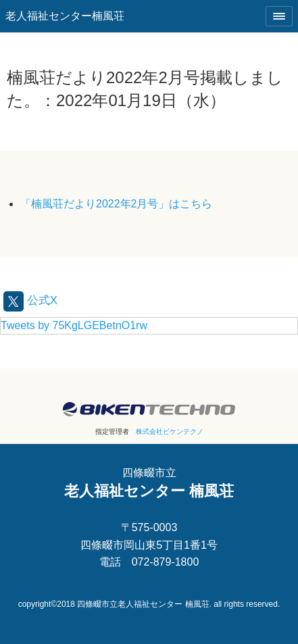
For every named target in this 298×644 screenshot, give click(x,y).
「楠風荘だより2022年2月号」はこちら (117, 204)
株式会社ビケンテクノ (170, 431)
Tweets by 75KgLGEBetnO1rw (74, 325)
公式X (30, 300)
